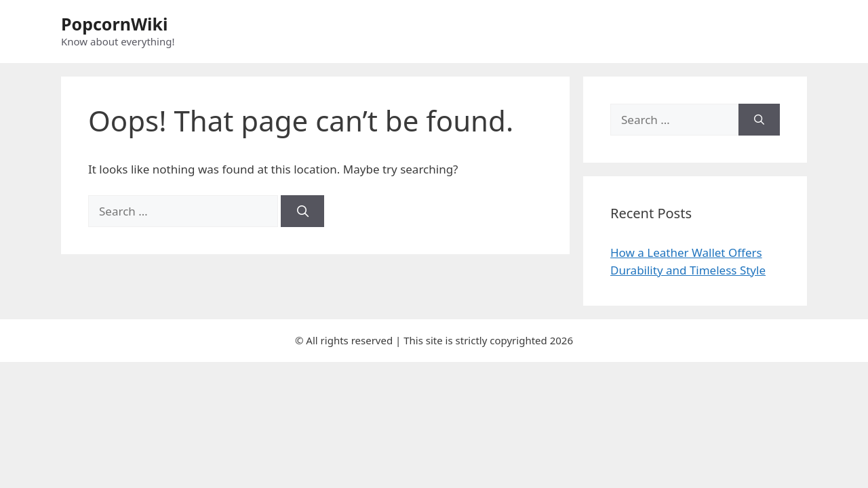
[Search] (302, 211)
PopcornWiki (115, 24)
